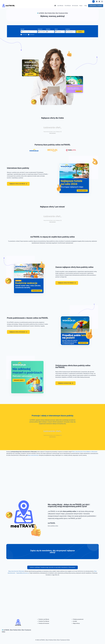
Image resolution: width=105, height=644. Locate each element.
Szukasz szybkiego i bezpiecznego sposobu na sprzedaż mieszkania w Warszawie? (52, 568)
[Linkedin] (99, 1)
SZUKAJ (80, 32)
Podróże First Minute (44, 621)
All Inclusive (75, 6)
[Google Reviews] (102, 1)
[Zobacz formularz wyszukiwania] (93, 1)
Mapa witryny (76, 623)
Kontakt (75, 621)
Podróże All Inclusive (44, 623)
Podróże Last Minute (44, 619)
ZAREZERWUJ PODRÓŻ (96, 6)
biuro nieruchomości (33, 455)
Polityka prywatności (78, 619)
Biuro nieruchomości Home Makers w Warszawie (85, 452)
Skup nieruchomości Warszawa (16, 572)
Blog (86, 6)
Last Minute (60, 6)
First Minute (68, 6)
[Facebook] (97, 1)
